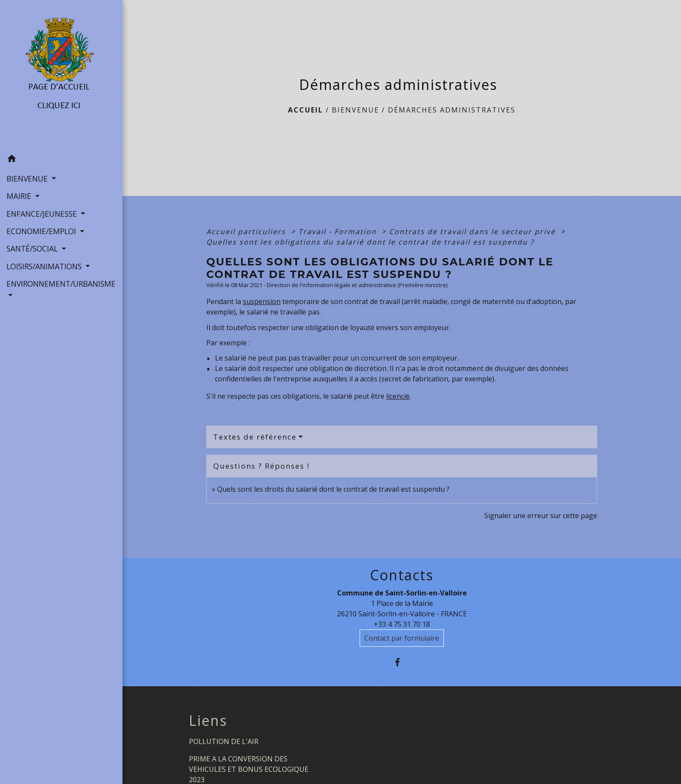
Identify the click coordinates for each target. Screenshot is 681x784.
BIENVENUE (355, 110)
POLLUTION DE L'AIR (224, 741)
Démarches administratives (452, 110)
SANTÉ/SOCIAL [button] (33, 248)
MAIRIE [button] (20, 196)
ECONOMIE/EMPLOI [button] (42, 231)
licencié (398, 396)
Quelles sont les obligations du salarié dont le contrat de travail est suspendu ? (370, 242)
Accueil (306, 110)
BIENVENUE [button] (28, 179)
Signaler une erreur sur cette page (541, 516)
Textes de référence (255, 437)
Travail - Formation (339, 232)
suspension (262, 301)
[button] (61, 160)
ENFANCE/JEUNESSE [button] (43, 214)
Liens (208, 721)
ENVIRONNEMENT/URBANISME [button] (61, 284)
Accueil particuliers (247, 232)
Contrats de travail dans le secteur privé (474, 232)
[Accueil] (61, 75)
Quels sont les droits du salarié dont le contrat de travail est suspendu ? (333, 489)
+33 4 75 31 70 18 (402, 624)
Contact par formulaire (402, 638)
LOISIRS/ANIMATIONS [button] (45, 266)
